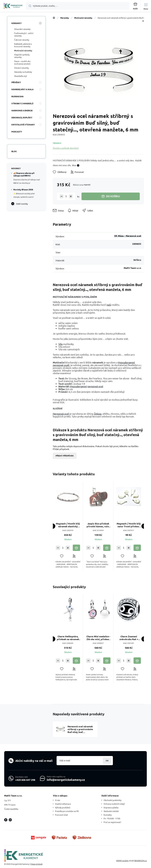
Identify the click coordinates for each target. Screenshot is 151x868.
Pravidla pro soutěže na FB (67, 811)
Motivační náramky (83, 18)
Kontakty (108, 815)
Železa (98, 414)
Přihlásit (107, 761)
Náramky (65, 18)
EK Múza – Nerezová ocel (128, 236)
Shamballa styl (21, 76)
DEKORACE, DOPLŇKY (22, 117)
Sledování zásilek (111, 811)
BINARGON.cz (141, 861)
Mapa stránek (37, 864)
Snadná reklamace (63, 804)
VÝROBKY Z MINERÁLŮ (22, 103)
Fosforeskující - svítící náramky (24, 34)
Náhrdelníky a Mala (22, 89)
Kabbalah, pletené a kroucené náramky (23, 45)
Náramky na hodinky (23, 72)
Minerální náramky (22, 29)
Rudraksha (17, 96)
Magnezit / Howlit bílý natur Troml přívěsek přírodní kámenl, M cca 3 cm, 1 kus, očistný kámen (129, 525)
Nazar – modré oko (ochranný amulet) (22, 62)
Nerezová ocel (61, 414)
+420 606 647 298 (25, 780)
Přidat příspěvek (65, 456)
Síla (60, 344)
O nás (57, 800)
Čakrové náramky (22, 40)
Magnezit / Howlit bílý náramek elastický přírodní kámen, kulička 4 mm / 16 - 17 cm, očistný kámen (68, 525)
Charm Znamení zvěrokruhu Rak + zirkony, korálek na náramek (129, 638)
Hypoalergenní (126, 362)
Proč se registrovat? (112, 822)
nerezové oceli (61, 365)
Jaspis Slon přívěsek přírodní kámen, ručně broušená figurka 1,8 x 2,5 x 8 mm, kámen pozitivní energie (98, 525)
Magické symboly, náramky (22, 56)
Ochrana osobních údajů (114, 804)
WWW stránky (122, 861)
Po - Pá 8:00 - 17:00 (112, 818)
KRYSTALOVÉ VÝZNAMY (23, 125)
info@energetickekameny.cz (66, 780)
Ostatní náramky (22, 68)
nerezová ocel (95, 386)
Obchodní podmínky (113, 800)
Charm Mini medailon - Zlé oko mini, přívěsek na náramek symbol (98, 638)
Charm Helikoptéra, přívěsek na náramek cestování (68, 638)
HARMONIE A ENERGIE (22, 110)
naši (109, 305)
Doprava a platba (111, 807)
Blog (14, 151)
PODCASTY (17, 132)
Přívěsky (16, 82)
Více (74, 165)
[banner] (13, 6)
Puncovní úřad (61, 815)
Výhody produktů (63, 807)
